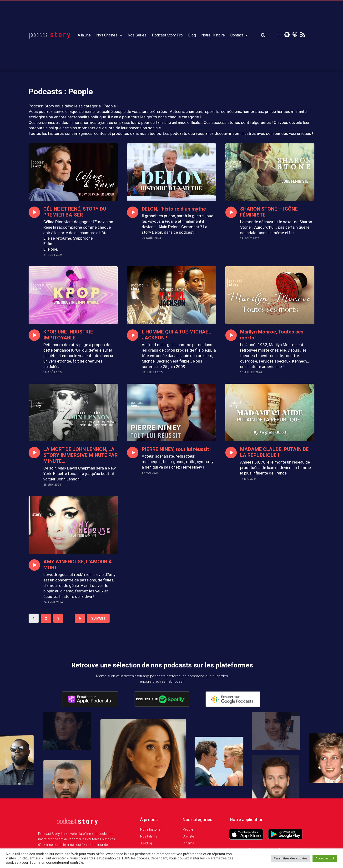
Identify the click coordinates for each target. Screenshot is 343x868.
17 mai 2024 (150, 473)
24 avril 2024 (53, 602)
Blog (192, 35)
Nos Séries (137, 35)
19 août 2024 (250, 238)
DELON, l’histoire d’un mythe (174, 209)
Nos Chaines (109, 35)
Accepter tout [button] (325, 858)
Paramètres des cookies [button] (291, 858)
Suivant (98, 618)
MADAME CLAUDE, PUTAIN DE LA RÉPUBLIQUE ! (274, 452)
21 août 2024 (53, 255)
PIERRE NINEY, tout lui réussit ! (176, 449)
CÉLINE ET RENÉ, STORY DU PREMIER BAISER (75, 212)
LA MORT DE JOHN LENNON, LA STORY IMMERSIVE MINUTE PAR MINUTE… (80, 455)
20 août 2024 (151, 238)
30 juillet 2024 (153, 372)
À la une (84, 35)
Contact (239, 35)
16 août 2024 (53, 372)
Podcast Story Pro (167, 35)
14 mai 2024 (248, 479)
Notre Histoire (213, 35)
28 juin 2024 (52, 485)
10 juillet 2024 (251, 372)
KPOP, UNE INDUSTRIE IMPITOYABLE (68, 335)
